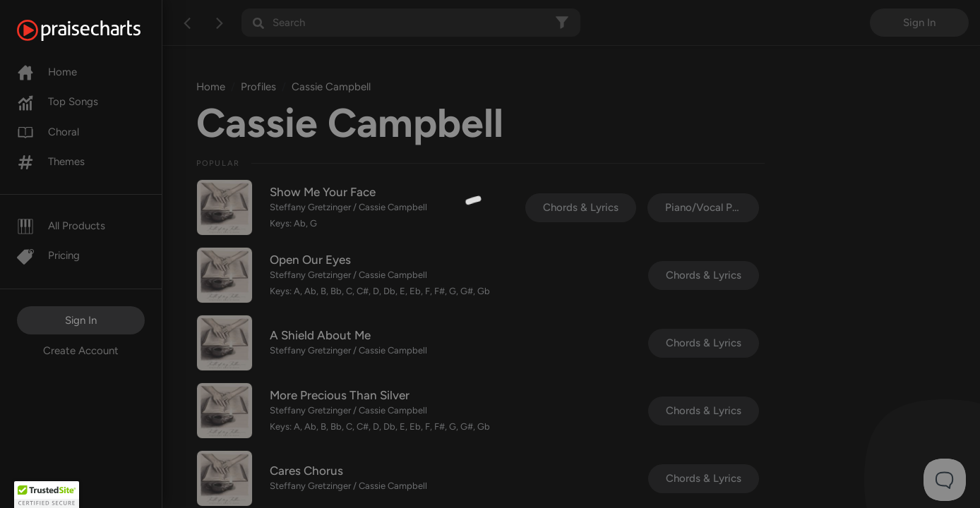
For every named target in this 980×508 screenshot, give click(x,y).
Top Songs (58, 102)
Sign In (81, 320)
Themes (51, 162)
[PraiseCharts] (96, 30)
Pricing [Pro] (48, 255)
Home (47, 72)
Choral (48, 132)
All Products (61, 226)
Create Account (81, 351)
